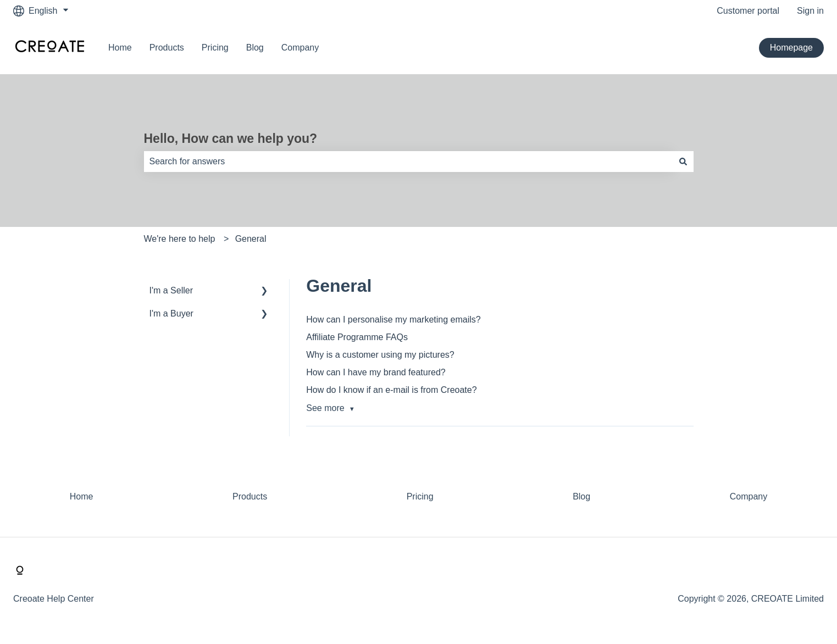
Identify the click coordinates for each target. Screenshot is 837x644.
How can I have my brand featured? (376, 372)
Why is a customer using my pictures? (380, 355)
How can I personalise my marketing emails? (393, 320)
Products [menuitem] (250, 496)
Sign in (810, 11)
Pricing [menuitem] (420, 496)
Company (300, 48)
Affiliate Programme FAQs (357, 337)
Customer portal (748, 11)
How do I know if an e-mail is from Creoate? (391, 390)
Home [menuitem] (82, 496)
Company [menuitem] (749, 496)
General (251, 239)
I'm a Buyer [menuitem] (171, 313)
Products (167, 48)
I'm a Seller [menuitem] (171, 290)
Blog (255, 48)
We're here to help (180, 239)
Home (120, 48)
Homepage (791, 48)
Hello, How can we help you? (231, 138)
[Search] (683, 162)
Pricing (215, 48)
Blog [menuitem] (581, 496)
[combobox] (408, 162)
